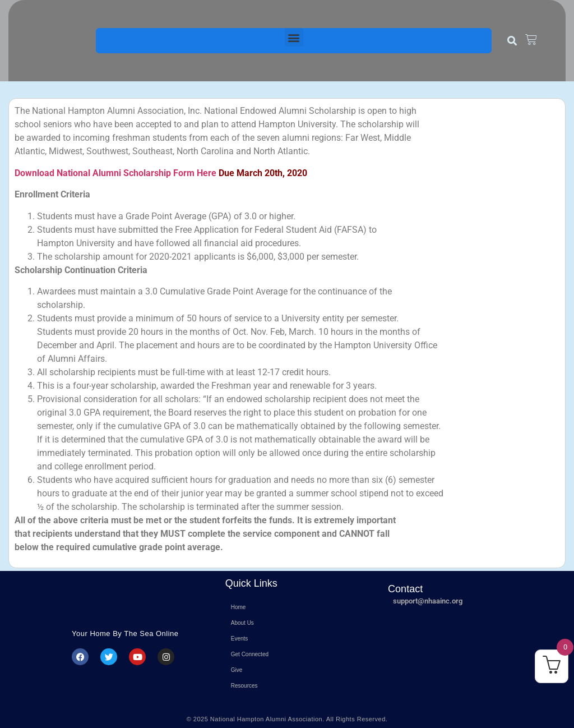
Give (237, 670)
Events (240, 639)
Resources (244, 686)
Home (239, 607)
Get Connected (250, 654)
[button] (294, 37)
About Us (242, 623)
